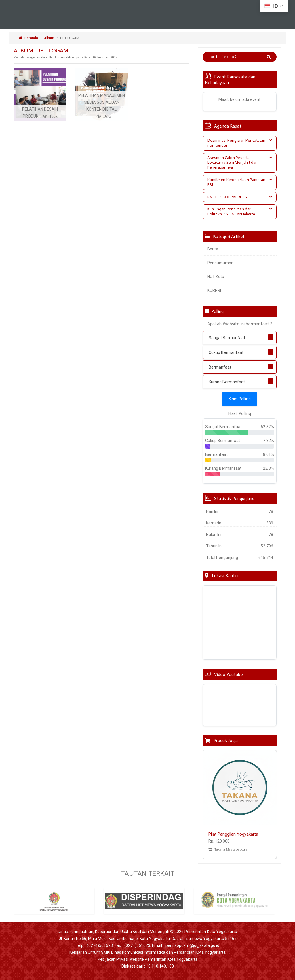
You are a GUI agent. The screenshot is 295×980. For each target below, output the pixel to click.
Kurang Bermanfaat (227, 382)
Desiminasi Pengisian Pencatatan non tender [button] (240, 143)
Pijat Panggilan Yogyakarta (233, 834)
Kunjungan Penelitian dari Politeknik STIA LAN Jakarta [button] (240, 212)
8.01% (269, 454)
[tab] (240, 143)
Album (49, 38)
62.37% (267, 427)
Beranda (28, 38)
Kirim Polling (240, 399)
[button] (208, 805)
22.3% (269, 468)
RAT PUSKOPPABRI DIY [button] (240, 197)
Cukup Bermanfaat (226, 352)
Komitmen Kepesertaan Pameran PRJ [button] (240, 182)
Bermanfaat (220, 367)
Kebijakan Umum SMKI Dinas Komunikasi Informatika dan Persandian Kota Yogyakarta (147, 952)
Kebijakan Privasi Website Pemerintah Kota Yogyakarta (148, 959)
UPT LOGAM (70, 38)
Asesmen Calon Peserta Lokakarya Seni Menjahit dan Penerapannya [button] (240, 163)
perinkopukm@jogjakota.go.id (192, 945)
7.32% (269, 441)
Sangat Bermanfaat (227, 338)
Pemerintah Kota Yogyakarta (211, 932)
